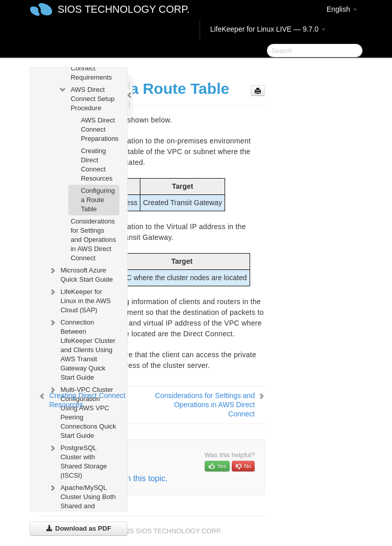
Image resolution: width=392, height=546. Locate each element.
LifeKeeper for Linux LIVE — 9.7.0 (268, 29)
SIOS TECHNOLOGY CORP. (124, 9)
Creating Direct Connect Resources (96, 165)
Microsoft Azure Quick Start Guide (80, 274)
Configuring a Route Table (98, 200)
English (342, 9)
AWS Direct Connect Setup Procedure (86, 98)
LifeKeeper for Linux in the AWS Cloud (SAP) (79, 300)
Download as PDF (78, 528)
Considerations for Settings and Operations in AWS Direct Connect (93, 240)
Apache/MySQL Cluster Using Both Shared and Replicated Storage (82, 505)
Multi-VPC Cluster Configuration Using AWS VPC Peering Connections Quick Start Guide (82, 412)
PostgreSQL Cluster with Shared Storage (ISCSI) (77, 461)
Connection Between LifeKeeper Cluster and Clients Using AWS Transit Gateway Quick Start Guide (82, 349)
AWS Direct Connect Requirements (91, 68)
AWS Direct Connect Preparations (100, 129)
